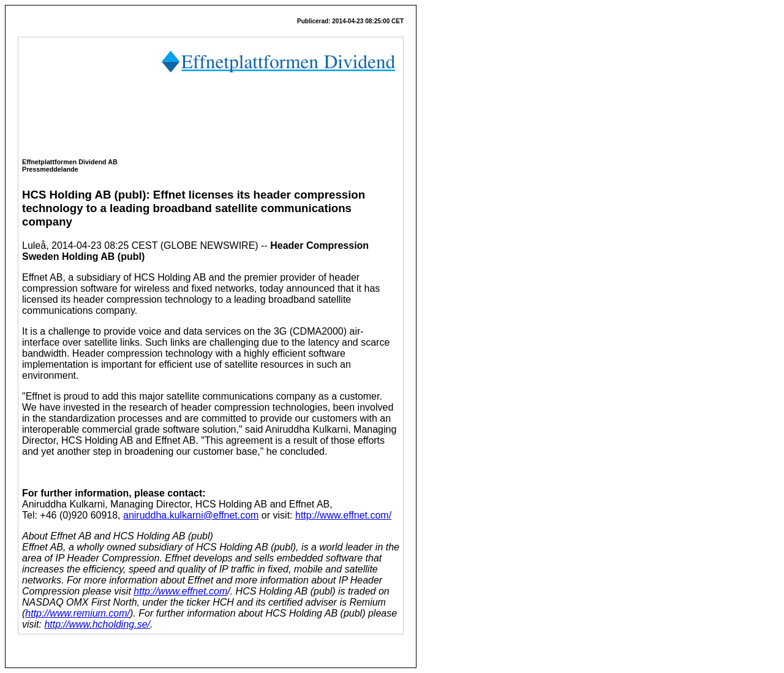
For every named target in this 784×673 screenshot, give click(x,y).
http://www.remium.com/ (77, 613)
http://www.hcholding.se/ (97, 624)
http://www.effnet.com (180, 591)
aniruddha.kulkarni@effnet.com (191, 515)
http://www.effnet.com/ (343, 515)
